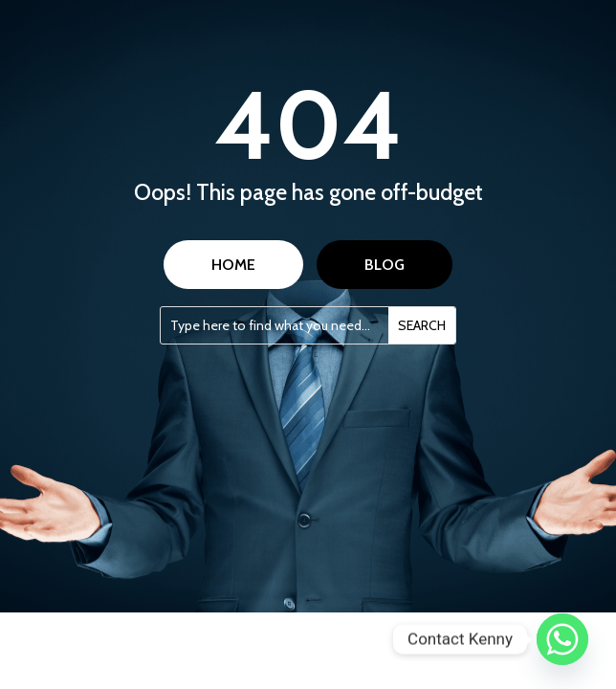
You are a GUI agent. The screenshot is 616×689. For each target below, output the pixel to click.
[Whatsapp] (562, 639)
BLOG (385, 265)
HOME (233, 265)
